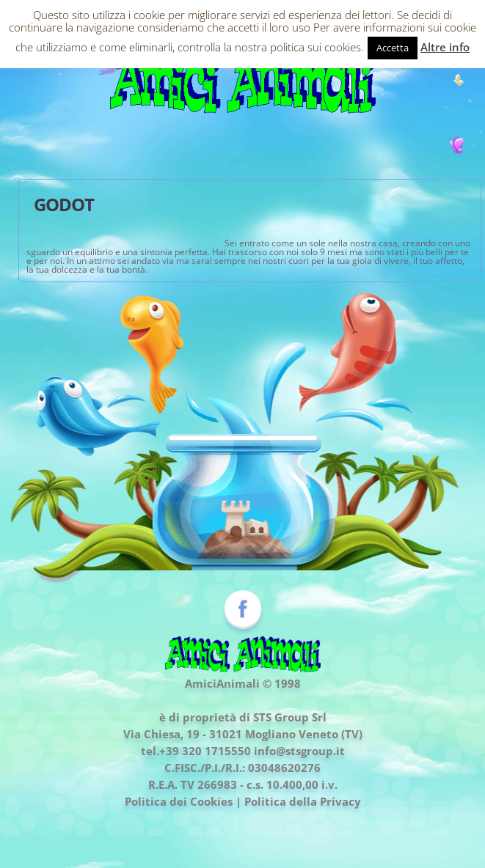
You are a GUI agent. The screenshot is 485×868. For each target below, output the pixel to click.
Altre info (445, 47)
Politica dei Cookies (179, 801)
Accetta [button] (393, 48)
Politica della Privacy (303, 801)
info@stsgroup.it (299, 751)
